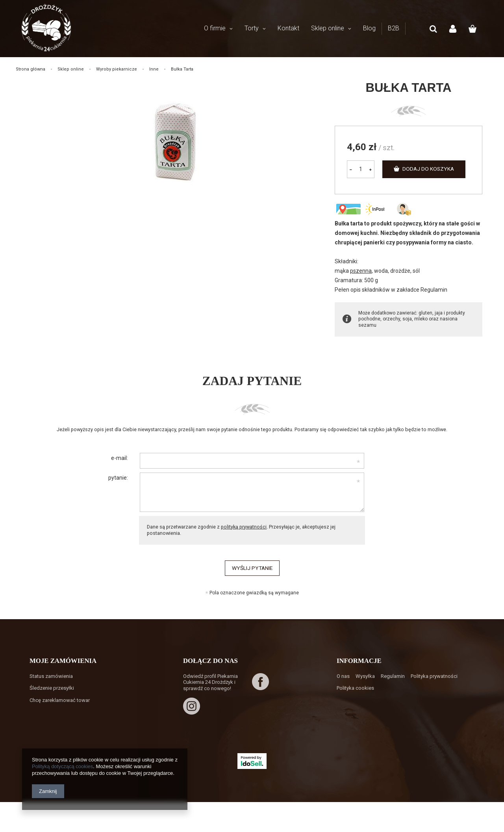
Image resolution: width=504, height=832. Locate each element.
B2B (394, 28)
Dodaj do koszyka (430, 169)
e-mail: (120, 458)
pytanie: (118, 478)
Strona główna (31, 69)
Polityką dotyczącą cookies (62, 766)
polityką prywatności (244, 527)
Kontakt (288, 28)
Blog (369, 28)
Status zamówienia (51, 680)
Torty (252, 28)
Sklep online (328, 28)
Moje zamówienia (63, 665)
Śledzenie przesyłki (52, 692)
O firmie (215, 28)
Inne (154, 69)
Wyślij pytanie (252, 568)
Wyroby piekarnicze (117, 69)
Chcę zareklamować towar (60, 704)
